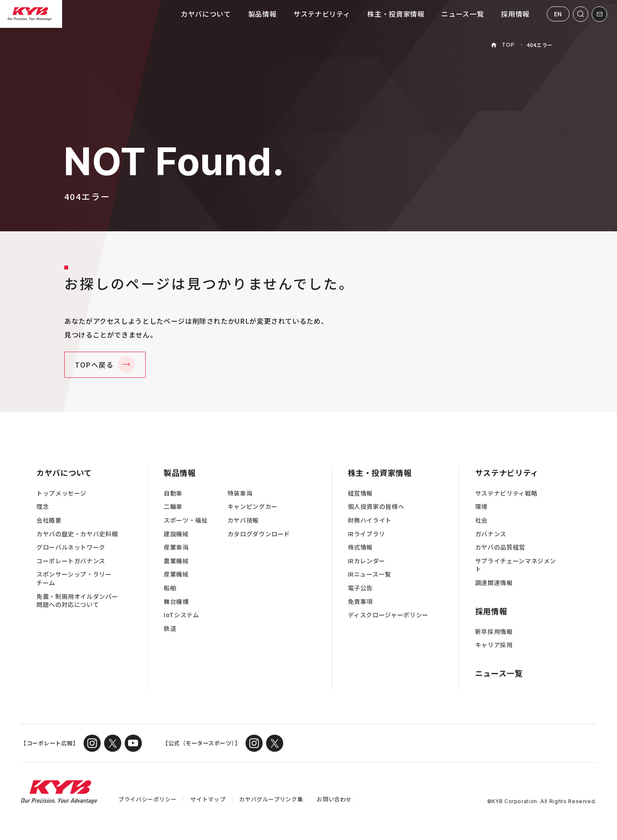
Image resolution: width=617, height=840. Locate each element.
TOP (508, 45)
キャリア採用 (494, 645)
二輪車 (173, 507)
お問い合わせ (334, 799)
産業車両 (176, 547)
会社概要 (49, 520)
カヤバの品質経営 (500, 547)
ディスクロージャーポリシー (388, 615)
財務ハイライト (370, 520)
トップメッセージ (61, 493)
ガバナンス (491, 534)
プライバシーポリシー (147, 799)
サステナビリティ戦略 (506, 493)
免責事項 (361, 602)
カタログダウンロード (259, 534)
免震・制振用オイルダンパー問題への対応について (77, 601)
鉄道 (170, 629)
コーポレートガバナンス (71, 561)
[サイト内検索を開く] (581, 14)
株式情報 (361, 547)
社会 (481, 520)
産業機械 (176, 574)
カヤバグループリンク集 (271, 799)
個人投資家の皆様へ (376, 507)
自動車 (173, 493)
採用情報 (515, 14)
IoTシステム (181, 615)
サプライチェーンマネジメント (516, 565)
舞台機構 (176, 602)
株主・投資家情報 (396, 14)
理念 (43, 507)
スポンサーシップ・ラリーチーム (74, 578)
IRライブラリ (367, 534)
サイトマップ (208, 799)
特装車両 (240, 493)
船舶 (170, 588)
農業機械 (176, 561)
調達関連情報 (494, 583)
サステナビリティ (322, 14)
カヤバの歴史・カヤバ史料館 (77, 534)
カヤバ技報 (243, 520)
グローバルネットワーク (71, 547)
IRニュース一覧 (370, 574)
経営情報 (361, 493)
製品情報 (262, 14)
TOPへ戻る (94, 365)
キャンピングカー (253, 507)
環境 (481, 507)
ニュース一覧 (463, 14)
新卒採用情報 (494, 632)
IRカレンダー (367, 561)
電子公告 (361, 588)
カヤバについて (206, 14)
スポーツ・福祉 (186, 520)
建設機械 (176, 534)
